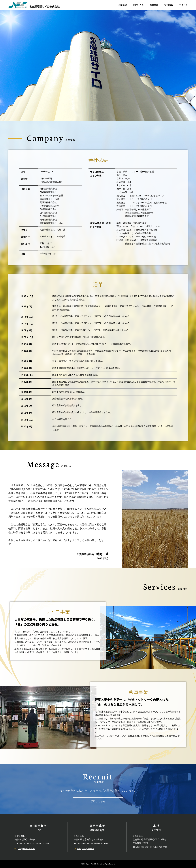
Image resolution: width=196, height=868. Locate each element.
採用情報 (169, 5)
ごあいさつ (138, 5)
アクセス (183, 5)
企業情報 (123, 5)
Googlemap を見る (25, 849)
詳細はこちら (98, 801)
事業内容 (154, 5)
